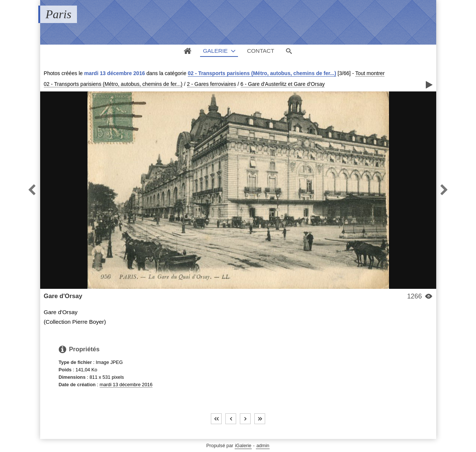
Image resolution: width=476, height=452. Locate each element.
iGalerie (243, 445)
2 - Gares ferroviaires (212, 84)
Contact (260, 51)
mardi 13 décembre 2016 (126, 385)
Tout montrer (370, 73)
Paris (59, 14)
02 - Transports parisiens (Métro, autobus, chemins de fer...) (262, 73)
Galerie (216, 51)
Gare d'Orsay (63, 296)
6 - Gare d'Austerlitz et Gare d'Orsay (283, 84)
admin (263, 445)
